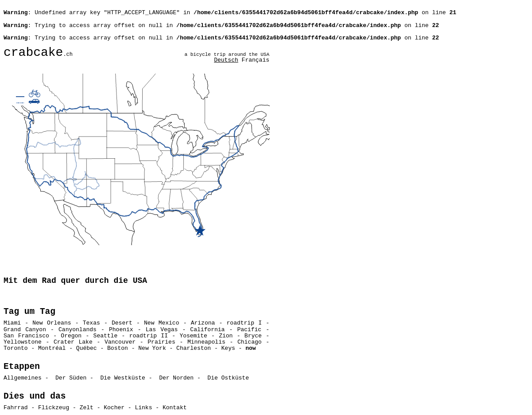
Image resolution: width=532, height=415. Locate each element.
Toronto (16, 348)
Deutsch (226, 60)
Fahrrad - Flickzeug (36, 408)
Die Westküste (122, 378)
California (207, 330)
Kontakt (175, 408)
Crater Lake (73, 342)
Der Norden (176, 378)
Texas (91, 323)
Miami (14, 323)
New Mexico (161, 323)
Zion (226, 336)
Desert (122, 323)
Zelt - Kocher (102, 408)
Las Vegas (162, 330)
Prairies (161, 342)
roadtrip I (244, 323)
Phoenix (121, 330)
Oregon (71, 336)
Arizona (203, 323)
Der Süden (71, 378)
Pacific (249, 330)
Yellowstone (25, 342)
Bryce (253, 336)
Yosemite (193, 336)
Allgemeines (23, 378)
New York (152, 348)
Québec (87, 348)
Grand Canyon (25, 330)
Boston (118, 348)
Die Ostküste (228, 378)
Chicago (250, 342)
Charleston (194, 348)
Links (143, 408)
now (250, 348)
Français (256, 60)
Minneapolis (206, 342)
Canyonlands (78, 330)
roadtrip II (149, 336)
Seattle (106, 336)
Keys (228, 348)
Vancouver (120, 342)
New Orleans (52, 323)
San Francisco (26, 336)
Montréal (52, 348)
